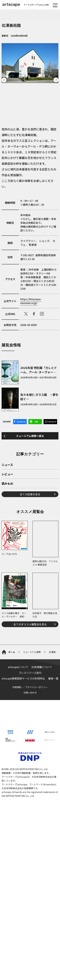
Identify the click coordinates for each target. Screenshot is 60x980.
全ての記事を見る (30, 579)
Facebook (21, 422)
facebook (34, 314)
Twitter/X (52, 422)
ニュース (7, 549)
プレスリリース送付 (30, 827)
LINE (36, 422)
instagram (42, 314)
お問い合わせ (30, 847)
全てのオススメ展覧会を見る (30, 709)
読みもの (7, 568)
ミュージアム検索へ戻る (30, 476)
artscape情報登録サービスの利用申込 (23, 833)
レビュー (7, 559)
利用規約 (17, 842)
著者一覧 (53, 833)
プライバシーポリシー (36, 842)
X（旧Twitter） (26, 314)
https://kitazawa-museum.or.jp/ (31, 301)
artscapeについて (18, 821)
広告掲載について (42, 821)
